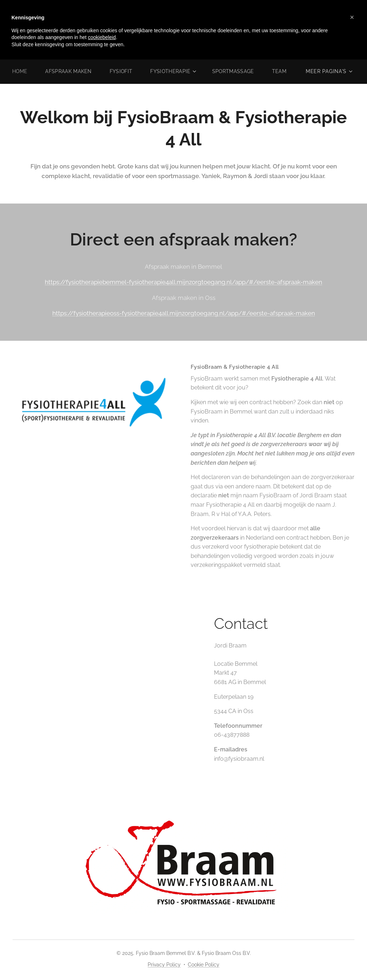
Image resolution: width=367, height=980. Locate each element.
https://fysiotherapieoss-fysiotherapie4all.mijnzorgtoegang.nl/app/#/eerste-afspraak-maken (184, 313)
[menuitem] (37, 71)
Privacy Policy (164, 965)
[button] (352, 17)
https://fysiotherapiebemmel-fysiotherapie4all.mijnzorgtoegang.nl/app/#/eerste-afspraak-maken (183, 282)
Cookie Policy (204, 965)
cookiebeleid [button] (102, 37)
